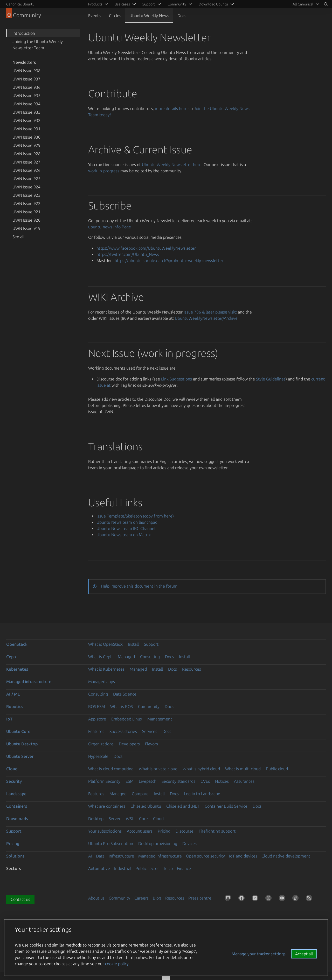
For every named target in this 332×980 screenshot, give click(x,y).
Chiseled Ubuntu (146, 806)
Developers (129, 744)
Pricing (164, 831)
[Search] (326, 4)
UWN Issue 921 (26, 212)
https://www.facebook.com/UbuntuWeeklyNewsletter (146, 248)
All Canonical (303, 4)
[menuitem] (305, 4)
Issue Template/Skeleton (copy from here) (135, 516)
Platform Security (104, 781)
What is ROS (122, 706)
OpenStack (17, 644)
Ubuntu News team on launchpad (127, 522)
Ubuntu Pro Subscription (111, 843)
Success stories (123, 731)
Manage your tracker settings (259, 954)
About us (96, 898)
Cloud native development (286, 856)
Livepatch (148, 781)
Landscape (16, 794)
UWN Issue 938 (26, 71)
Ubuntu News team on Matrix (124, 535)
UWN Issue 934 (26, 104)
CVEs (205, 781)
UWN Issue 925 (26, 179)
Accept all (304, 954)
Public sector (147, 868)
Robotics (15, 706)
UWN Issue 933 (26, 112)
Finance (184, 868)
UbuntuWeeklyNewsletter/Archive (206, 318)
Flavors (151, 744)
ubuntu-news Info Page (110, 227)
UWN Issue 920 (26, 220)
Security (14, 781)
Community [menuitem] (177, 4)
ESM (130, 781)
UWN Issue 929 (26, 145)
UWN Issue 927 (26, 162)
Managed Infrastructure (160, 856)
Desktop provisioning (158, 843)
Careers (141, 898)
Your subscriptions (105, 831)
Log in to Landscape (202, 794)
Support (151, 644)
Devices (189, 843)
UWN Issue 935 (26, 96)
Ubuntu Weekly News (149, 16)
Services (150, 731)
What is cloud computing (111, 769)
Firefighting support (217, 831)
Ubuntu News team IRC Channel (126, 528)
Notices (222, 781)
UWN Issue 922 (26, 203)
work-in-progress (104, 171)
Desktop (96, 819)
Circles (115, 16)
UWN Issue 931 (26, 129)
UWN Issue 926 (26, 170)
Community (149, 706)
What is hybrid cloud (201, 769)
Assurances (244, 781)
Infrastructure (121, 856)
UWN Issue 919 (26, 228)
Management (160, 719)
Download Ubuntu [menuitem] (213, 4)
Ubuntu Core (18, 731)
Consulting (150, 657)
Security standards (178, 781)
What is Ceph (100, 657)
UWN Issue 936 (26, 87)
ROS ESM (97, 706)
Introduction (24, 33)
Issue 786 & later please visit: (210, 312)
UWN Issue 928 (26, 154)
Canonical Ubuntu (20, 4)
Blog (157, 898)
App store (97, 719)
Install (133, 644)
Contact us (20, 899)
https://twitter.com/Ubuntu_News (128, 254)
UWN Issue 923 (26, 195)
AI (90, 856)
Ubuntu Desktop (22, 744)
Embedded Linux (127, 719)
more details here (171, 108)
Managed (126, 657)
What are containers (107, 806)
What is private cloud (158, 769)
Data (100, 856)
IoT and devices (243, 856)
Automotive (99, 868)
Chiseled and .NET (183, 806)
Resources (192, 669)
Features (96, 731)
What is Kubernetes (106, 669)
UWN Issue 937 (26, 79)
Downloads (17, 819)
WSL (130, 819)
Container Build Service (226, 806)
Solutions (15, 856)
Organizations (101, 744)
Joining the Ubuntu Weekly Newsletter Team (38, 45)
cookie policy (117, 964)
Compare (140, 794)
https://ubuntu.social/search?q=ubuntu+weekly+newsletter (169, 261)
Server (115, 819)
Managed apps (102, 682)
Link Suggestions (177, 379)
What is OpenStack (105, 644)
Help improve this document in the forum (139, 586)
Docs (182, 16)
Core (143, 819)
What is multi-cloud (243, 769)
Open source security (205, 856)
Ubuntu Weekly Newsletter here (172, 165)
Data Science (125, 694)
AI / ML (13, 694)
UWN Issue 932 (26, 120)
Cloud (12, 769)
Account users (140, 831)
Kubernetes (17, 669)
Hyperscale (98, 756)
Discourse (185, 831)
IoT (9, 719)
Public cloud (277, 769)
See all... (20, 237)
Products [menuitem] (95, 4)
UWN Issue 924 (26, 187)
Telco (168, 868)
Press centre (200, 898)
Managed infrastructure (29, 682)
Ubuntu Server (20, 756)
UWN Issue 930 (26, 137)
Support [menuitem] (149, 4)
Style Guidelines (271, 379)
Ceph (11, 657)
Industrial (123, 868)
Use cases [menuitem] (122, 4)
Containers (17, 806)
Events (94, 16)
